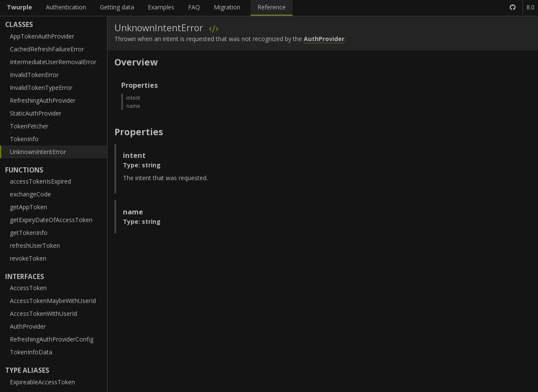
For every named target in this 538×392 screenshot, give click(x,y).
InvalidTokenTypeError (41, 88)
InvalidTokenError (34, 75)
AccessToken (28, 288)
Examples (161, 7)
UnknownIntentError (38, 152)
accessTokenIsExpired (40, 181)
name (133, 106)
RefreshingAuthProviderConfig (52, 339)
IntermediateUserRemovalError (53, 62)
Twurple (19, 7)
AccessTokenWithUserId (43, 313)
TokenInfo (24, 139)
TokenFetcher (29, 126)
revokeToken (28, 258)
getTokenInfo (29, 233)
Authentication (66, 7)
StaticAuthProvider (36, 113)
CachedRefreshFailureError (47, 49)
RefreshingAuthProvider (43, 100)
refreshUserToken (35, 245)
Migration (227, 7)
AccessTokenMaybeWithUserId (53, 301)
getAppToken (28, 207)
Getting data (117, 7)
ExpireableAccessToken (42, 382)
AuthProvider (28, 326)
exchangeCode (30, 194)
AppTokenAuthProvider (42, 36)
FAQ (194, 7)
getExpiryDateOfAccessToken (51, 220)
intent (133, 98)
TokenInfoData (31, 352)
